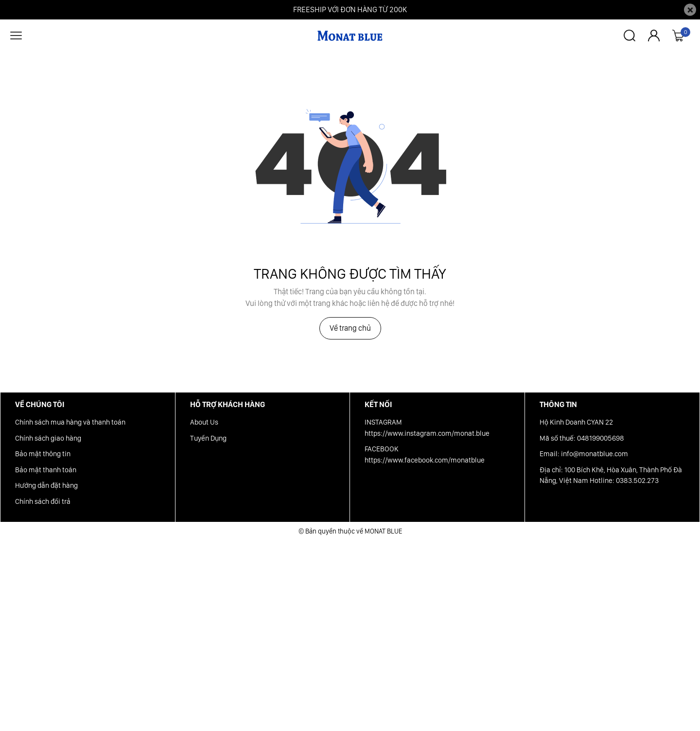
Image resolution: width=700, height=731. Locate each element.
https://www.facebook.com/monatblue (425, 460)
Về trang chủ (350, 328)
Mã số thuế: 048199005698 (582, 438)
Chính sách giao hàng (48, 438)
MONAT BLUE (383, 531)
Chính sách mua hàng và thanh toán (70, 422)
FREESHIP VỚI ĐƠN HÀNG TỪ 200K (350, 9)
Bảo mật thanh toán (46, 470)
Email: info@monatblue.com (584, 454)
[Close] (690, 10)
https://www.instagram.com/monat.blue (427, 433)
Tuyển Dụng (208, 438)
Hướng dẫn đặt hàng (46, 485)
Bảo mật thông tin (43, 454)
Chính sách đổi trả (43, 501)
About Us (204, 422)
